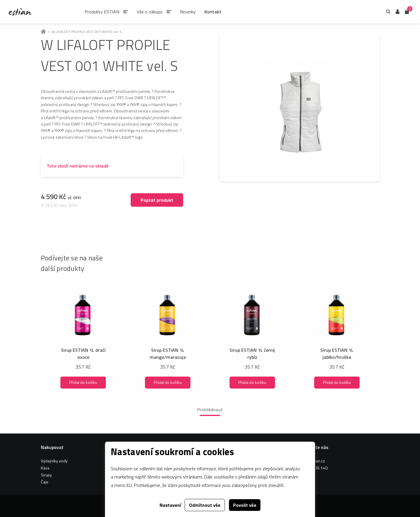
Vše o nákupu (150, 12)
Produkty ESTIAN (102, 12)
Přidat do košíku (83, 382)
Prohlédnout (210, 410)
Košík (407, 11)
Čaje (45, 482)
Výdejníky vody (54, 461)
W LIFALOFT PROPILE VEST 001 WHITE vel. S (87, 32)
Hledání (388, 12)
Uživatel (398, 12)
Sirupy (46, 475)
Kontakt (213, 12)
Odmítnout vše (205, 505)
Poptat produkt (157, 200)
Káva (45, 468)
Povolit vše (245, 505)
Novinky (188, 12)
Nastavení (170, 505)
